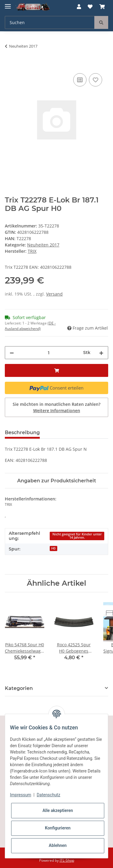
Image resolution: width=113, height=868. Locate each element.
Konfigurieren (58, 828)
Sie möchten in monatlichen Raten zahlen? (56, 407)
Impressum (20, 795)
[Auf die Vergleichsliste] (80, 80)
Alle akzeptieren (58, 810)
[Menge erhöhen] (101, 353)
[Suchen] (50, 22)
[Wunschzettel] (90, 7)
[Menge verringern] (12, 353)
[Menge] (49, 353)
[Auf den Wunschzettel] (96, 80)
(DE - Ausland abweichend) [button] (30, 326)
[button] (79, 7)
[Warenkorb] (102, 7)
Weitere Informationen (57, 410)
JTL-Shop (67, 860)
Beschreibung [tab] (22, 432)
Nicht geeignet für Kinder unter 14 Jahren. (77, 536)
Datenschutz (49, 795)
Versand (54, 294)
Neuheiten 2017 (43, 245)
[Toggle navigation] (8, 4)
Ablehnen (58, 845)
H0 (53, 548)
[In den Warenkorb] (10, 65)
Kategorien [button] (19, 688)
